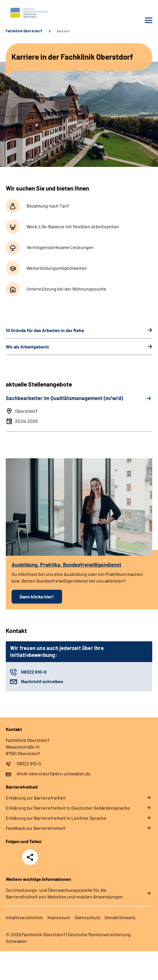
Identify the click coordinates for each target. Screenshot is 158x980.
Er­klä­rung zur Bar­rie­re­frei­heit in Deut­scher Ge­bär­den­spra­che (68, 808)
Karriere (63, 31)
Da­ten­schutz (87, 917)
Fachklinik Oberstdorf (24, 31)
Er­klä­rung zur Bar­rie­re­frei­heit (36, 798)
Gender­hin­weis (120, 917)
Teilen (30, 857)
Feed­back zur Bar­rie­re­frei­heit (36, 828)
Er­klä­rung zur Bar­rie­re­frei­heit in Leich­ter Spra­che (56, 818)
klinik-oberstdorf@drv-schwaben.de (54, 773)
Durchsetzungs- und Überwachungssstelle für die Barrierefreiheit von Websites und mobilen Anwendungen (64, 893)
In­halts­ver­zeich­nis (24, 917)
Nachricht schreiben (42, 681)
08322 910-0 (34, 672)
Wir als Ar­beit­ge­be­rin (27, 347)
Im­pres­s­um (59, 917)
